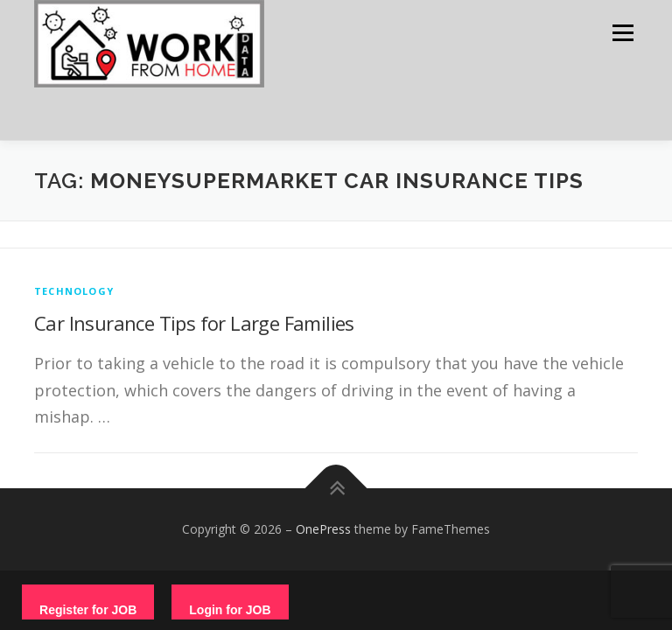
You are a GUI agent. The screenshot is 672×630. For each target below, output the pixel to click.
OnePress (323, 529)
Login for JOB (230, 610)
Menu (623, 32)
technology (74, 291)
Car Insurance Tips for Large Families (194, 323)
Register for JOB (88, 610)
